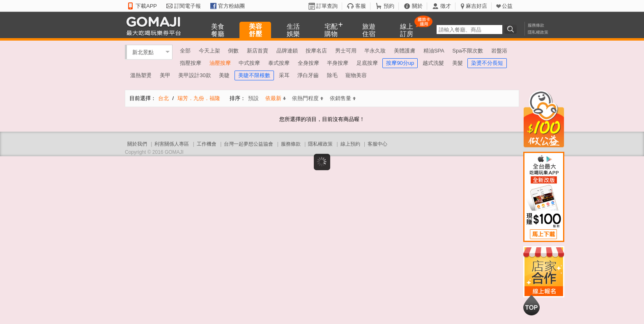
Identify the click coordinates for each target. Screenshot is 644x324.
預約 (389, 6)
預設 (253, 98)
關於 (417, 6)
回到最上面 (531, 305)
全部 (185, 51)
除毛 (332, 75)
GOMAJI (156, 26)
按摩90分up (400, 63)
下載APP (146, 6)
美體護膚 (405, 51)
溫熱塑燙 (141, 75)
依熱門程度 (308, 98)
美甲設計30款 (194, 75)
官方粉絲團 (231, 6)
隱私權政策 (538, 32)
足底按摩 (367, 63)
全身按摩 (308, 63)
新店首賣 (258, 51)
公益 (507, 6)
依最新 (276, 98)
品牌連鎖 (287, 51)
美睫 (224, 75)
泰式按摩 (279, 63)
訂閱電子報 (187, 6)
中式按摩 (249, 63)
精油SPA (434, 51)
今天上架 (209, 51)
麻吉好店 (476, 6)
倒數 (233, 51)
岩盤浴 (499, 51)
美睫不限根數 (254, 75)
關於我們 (137, 144)
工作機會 (207, 144)
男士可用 (346, 51)
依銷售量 (343, 98)
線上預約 (350, 144)
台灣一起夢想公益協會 (248, 144)
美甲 (165, 75)
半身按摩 (338, 63)
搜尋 (512, 29)
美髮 (458, 63)
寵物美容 (356, 75)
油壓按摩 (220, 63)
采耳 (284, 75)
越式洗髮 (433, 63)
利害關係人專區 (172, 144)
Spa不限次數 (468, 51)
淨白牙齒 (308, 75)
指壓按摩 (191, 63)
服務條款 (536, 25)
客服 (361, 6)
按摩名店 (316, 51)
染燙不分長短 (487, 63)
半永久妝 (375, 51)
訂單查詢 (327, 6)
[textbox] (469, 30)
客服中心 (377, 144)
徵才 (446, 6)
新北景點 (143, 52)
